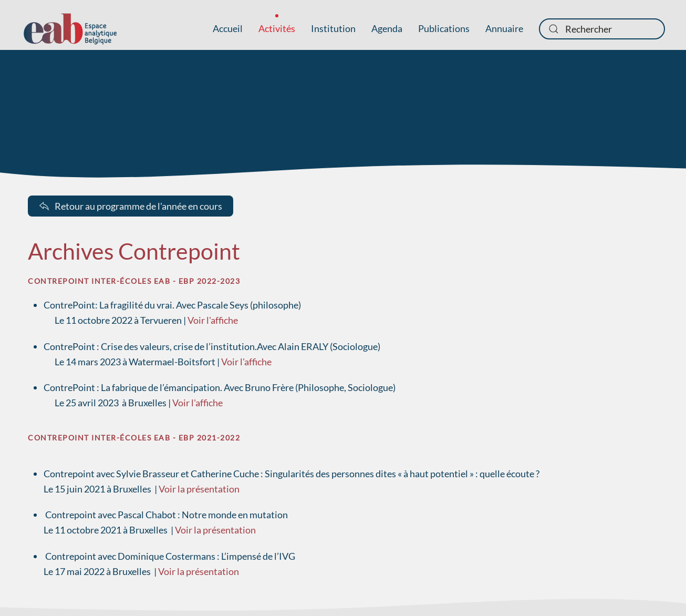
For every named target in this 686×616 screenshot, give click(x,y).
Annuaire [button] (504, 28)
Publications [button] (444, 28)
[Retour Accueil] (70, 29)
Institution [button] (333, 28)
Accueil (228, 28)
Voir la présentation (199, 489)
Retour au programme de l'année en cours (131, 206)
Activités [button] (277, 28)
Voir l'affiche (213, 320)
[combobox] (602, 29)
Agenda (387, 28)
